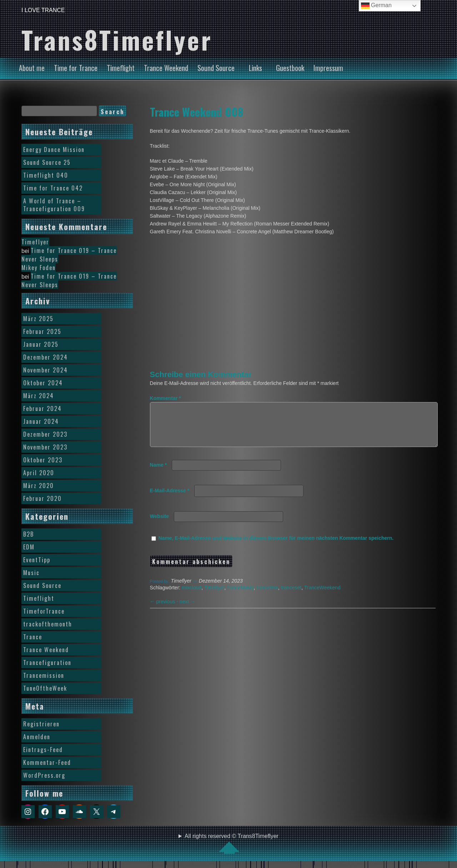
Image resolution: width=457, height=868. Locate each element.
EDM (29, 547)
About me (32, 68)
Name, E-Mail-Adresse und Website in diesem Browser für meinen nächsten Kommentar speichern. (276, 547)
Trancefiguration (47, 663)
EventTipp (37, 560)
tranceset (291, 596)
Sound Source (216, 68)
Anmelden (37, 737)
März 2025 (38, 319)
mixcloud (192, 596)
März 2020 (39, 486)
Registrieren (41, 724)
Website (159, 525)
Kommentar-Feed (47, 762)
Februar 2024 (42, 408)
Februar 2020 (42, 498)
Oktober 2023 (43, 460)
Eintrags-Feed (43, 750)
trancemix (267, 596)
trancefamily (240, 596)
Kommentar (165, 398)
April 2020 (39, 473)
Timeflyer (214, 596)
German (376, 6)
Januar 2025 (41, 344)
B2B (29, 534)
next (187, 610)
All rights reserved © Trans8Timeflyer (232, 843)
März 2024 (39, 396)
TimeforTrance (44, 611)
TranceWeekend (322, 596)
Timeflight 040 (46, 175)
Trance (33, 637)
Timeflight (121, 68)
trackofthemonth (48, 624)
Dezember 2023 (45, 434)
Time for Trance (76, 68)
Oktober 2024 (43, 383)
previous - (165, 610)
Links (255, 68)
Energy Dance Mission (54, 149)
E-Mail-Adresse (170, 499)
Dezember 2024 (46, 357)
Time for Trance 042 (53, 188)
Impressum (328, 68)
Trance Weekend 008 (197, 112)
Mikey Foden (39, 268)
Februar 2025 (42, 331)
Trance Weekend (166, 68)
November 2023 (45, 447)
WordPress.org (44, 775)
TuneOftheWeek (45, 688)
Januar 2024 (41, 421)
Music (31, 573)
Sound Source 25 (47, 162)
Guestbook (290, 68)
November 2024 (46, 370)
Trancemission (44, 675)
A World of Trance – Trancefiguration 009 (54, 205)
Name (158, 473)
